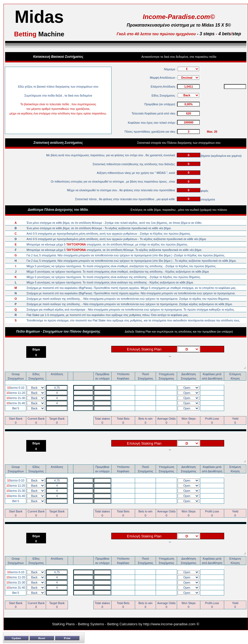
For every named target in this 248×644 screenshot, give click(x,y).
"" (170, 362)
